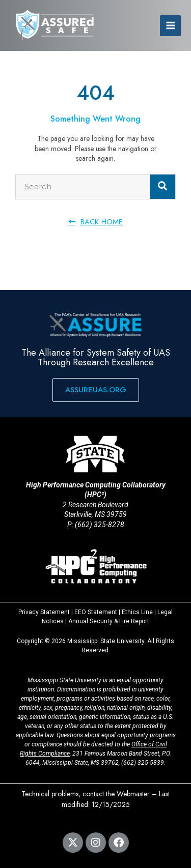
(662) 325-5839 (143, 763)
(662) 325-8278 (100, 525)
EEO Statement (96, 612)
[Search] (162, 187)
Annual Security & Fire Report (109, 621)
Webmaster (133, 794)
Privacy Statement (44, 612)
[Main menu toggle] (170, 26)
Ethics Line (137, 612)
